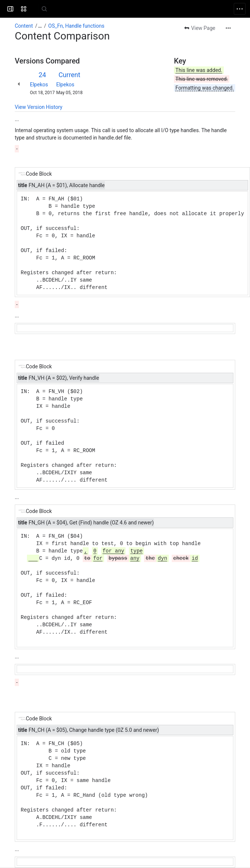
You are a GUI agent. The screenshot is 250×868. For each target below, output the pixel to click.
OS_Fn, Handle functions (76, 26)
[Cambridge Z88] (34, 9)
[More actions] (228, 28)
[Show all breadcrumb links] (40, 26)
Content (24, 26)
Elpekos (39, 85)
